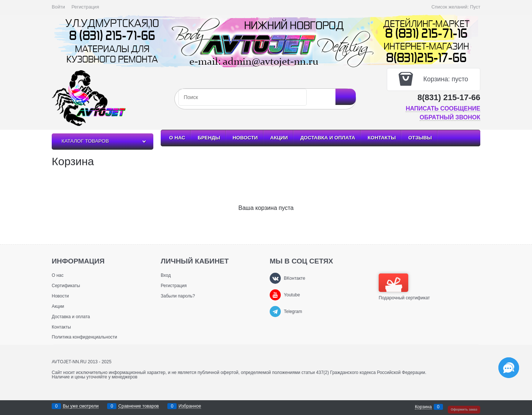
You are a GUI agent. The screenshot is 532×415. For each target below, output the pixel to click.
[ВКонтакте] (275, 278)
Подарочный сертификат (404, 287)
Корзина (423, 407)
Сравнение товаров (139, 406)
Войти (58, 7)
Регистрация (85, 7)
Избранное (190, 406)
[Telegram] (275, 312)
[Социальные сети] (509, 368)
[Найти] (346, 97)
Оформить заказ (464, 409)
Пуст (475, 7)
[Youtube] (275, 295)
